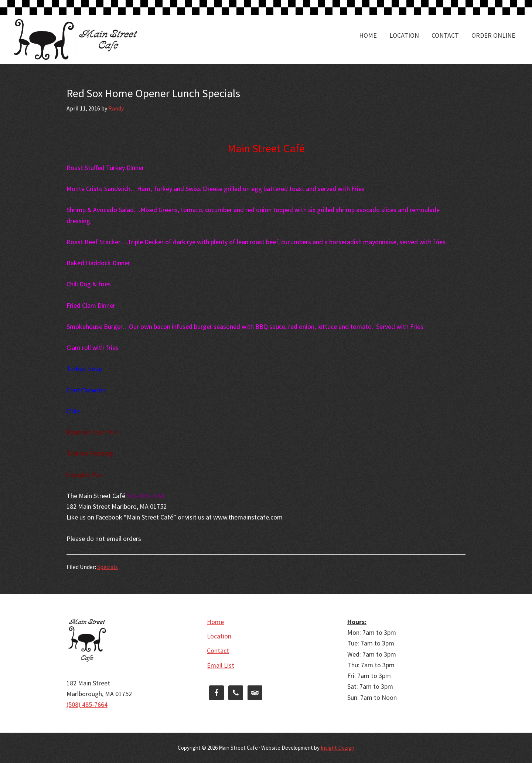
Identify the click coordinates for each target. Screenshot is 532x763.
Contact (218, 650)
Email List (221, 665)
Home (215, 622)
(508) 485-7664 (87, 704)
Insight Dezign (337, 748)
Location (219, 636)
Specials (108, 567)
